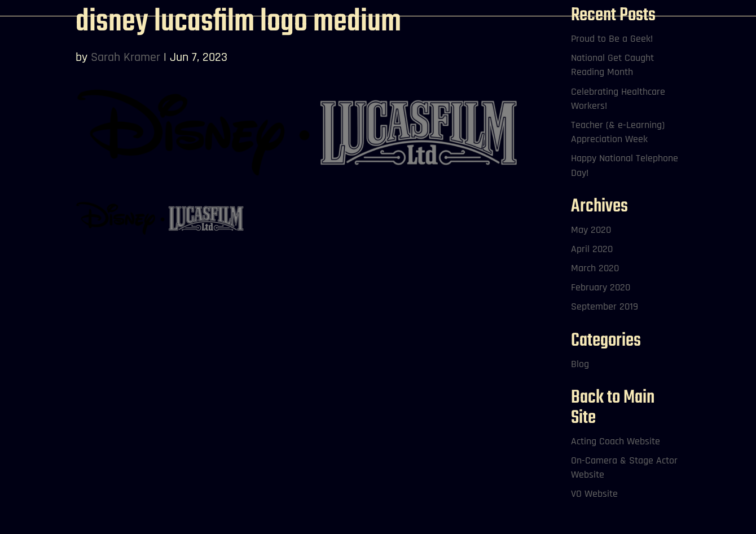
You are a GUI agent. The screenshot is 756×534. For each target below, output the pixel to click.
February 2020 (601, 287)
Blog (580, 364)
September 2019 (605, 306)
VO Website (594, 494)
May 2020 (591, 230)
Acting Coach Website (616, 441)
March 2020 (595, 268)
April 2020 (592, 249)
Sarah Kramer (126, 58)
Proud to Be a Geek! (612, 39)
